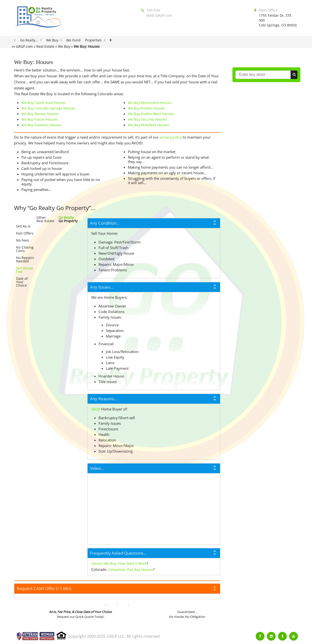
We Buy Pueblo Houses (146, 108)
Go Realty (66, 217)
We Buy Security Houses (147, 119)
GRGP (96, 409)
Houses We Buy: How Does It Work (119, 563)
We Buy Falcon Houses (40, 119)
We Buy (64, 46)
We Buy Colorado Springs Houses (48, 108)
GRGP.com (24, 46)
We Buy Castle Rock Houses (44, 103)
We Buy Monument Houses (150, 103)
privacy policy (171, 137)
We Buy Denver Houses (40, 114)
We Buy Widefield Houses (148, 125)
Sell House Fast (25, 270)
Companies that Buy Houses (130, 569)
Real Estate (45, 46)
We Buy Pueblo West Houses (151, 114)
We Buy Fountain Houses (41, 125)
